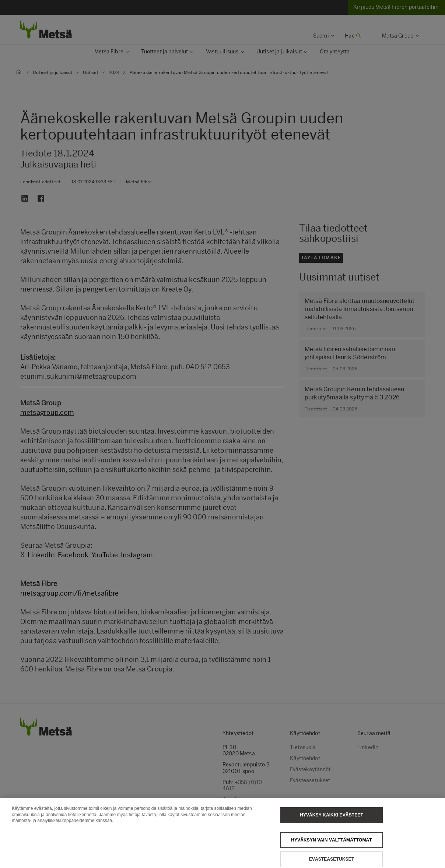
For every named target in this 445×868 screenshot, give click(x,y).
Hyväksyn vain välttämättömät (332, 848)
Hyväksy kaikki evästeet (332, 823)
